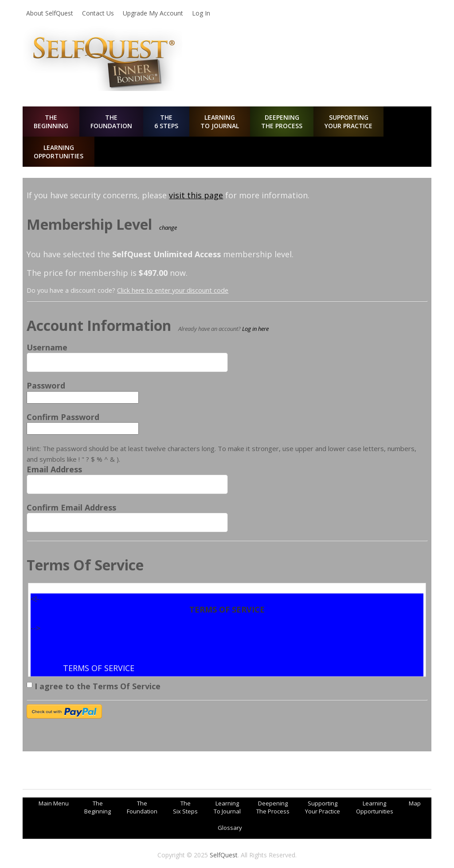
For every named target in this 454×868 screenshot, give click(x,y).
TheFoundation (111, 122)
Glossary (230, 828)
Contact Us (98, 13)
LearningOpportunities (59, 152)
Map (415, 803)
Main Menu (54, 803)
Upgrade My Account (153, 13)
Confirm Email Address (71, 507)
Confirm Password (63, 417)
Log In (201, 13)
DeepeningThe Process (282, 122)
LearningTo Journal (220, 122)
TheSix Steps (185, 807)
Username (47, 347)
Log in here (255, 329)
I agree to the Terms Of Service (94, 685)
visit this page (196, 195)
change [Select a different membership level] (168, 228)
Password (46, 385)
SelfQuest (224, 855)
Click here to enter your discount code (173, 290)
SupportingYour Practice (348, 122)
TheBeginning (51, 122)
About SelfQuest (50, 13)
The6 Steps (166, 122)
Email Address (54, 469)
